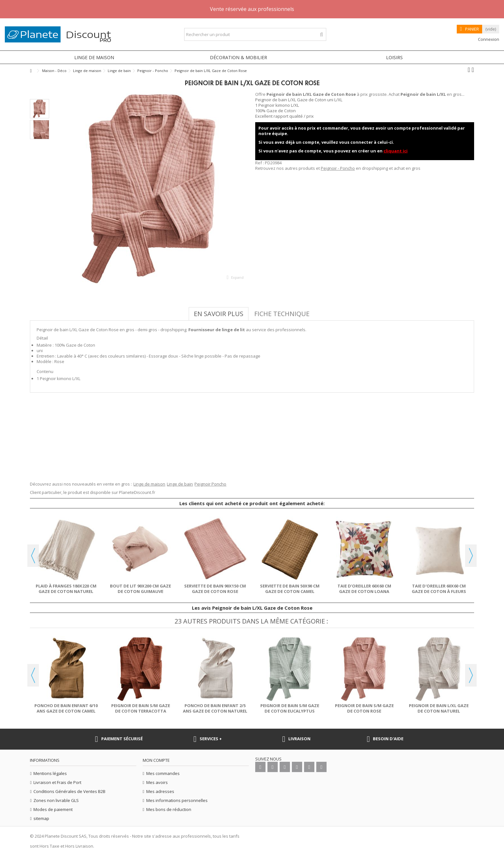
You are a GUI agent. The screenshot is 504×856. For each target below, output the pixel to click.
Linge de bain (180, 484)
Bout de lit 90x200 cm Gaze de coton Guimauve (140, 589)
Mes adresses (160, 792)
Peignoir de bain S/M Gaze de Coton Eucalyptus (290, 708)
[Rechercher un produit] (322, 35)
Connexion (488, 39)
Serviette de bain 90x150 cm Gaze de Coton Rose (215, 589)
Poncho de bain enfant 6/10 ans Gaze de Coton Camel (66, 708)
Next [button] (471, 556)
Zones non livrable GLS (56, 801)
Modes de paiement (53, 810)
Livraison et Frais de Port (57, 783)
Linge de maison (149, 484)
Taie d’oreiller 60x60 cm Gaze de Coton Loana (364, 589)
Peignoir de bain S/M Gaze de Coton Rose (364, 708)
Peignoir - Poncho (338, 168)
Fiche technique (282, 314)
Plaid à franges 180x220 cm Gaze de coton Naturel (66, 589)
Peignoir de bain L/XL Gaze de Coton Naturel (439, 708)
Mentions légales (50, 774)
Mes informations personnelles (177, 801)
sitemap (41, 819)
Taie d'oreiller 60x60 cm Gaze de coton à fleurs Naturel (439, 591)
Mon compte (156, 760)
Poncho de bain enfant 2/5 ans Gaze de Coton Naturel (215, 708)
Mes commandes (163, 774)
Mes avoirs (157, 783)
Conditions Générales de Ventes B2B (69, 792)
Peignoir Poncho (210, 484)
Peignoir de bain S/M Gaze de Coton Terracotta (141, 708)
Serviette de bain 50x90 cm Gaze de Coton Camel (290, 589)
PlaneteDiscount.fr (137, 492)
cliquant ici (396, 151)
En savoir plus (219, 314)
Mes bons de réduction (169, 810)
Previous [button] (33, 556)
